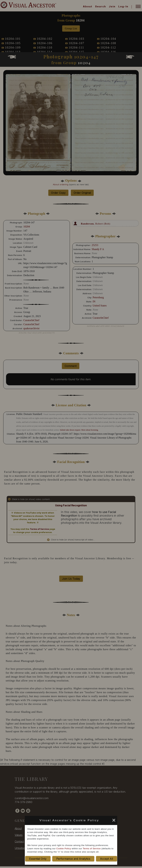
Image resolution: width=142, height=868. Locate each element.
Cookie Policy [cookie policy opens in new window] (64, 849)
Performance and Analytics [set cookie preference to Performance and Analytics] (73, 859)
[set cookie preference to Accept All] (102, 821)
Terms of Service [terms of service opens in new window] (92, 849)
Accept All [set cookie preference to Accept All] (107, 859)
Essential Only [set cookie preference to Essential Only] (38, 859)
